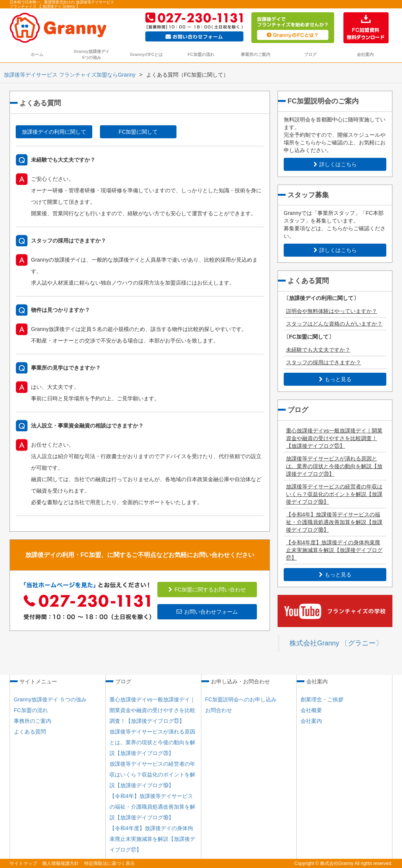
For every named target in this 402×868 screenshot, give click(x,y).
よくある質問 (30, 732)
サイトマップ (23, 863)
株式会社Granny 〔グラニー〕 (336, 643)
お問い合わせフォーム (207, 612)
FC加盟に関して (138, 132)
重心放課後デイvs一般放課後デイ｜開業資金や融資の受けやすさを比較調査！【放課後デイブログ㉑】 (334, 438)
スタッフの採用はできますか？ (324, 362)
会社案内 (365, 54)
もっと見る (335, 379)
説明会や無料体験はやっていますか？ (332, 311)
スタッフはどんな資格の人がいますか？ (334, 324)
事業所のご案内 (256, 54)
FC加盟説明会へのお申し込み (241, 699)
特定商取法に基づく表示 (109, 863)
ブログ (310, 54)
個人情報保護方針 (60, 863)
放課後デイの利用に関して (54, 132)
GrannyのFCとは (146, 54)
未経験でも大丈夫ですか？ (318, 350)
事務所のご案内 (33, 721)
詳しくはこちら (335, 164)
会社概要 (311, 710)
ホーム (37, 54)
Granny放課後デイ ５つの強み (50, 699)
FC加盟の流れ (201, 54)
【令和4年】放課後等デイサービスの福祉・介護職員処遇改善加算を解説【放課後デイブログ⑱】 (334, 522)
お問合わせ (219, 710)
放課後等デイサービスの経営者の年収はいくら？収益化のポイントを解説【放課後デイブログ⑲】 (334, 494)
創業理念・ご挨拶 (322, 699)
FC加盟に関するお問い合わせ (207, 590)
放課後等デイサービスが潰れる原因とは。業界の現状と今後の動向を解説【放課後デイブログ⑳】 (334, 466)
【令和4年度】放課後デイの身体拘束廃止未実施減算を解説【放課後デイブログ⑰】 (334, 550)
